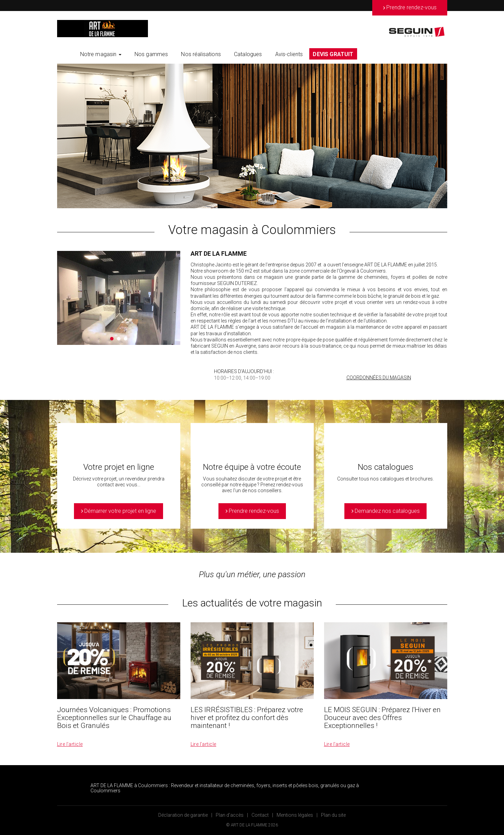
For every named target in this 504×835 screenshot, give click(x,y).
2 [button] (119, 339)
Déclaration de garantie (183, 815)
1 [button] (112, 339)
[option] (252, 136)
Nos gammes (151, 54)
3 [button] (126, 339)
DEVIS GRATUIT (333, 54)
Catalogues (248, 54)
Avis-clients (289, 54)
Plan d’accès (230, 815)
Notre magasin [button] (101, 54)
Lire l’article (70, 744)
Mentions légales (295, 815)
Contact (260, 815)
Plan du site (333, 815)
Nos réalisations (201, 54)
